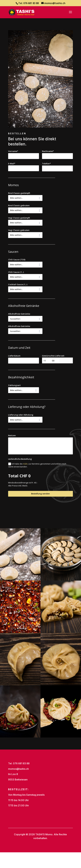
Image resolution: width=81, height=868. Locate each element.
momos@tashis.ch (18, 769)
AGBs (25, 464)
